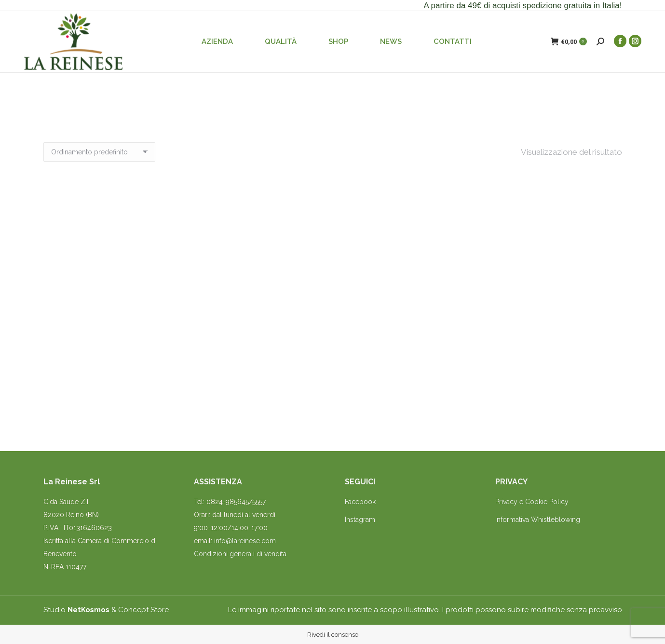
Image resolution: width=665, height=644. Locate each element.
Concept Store (143, 610)
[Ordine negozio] (99, 152)
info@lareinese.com (245, 541)
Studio (76, 610)
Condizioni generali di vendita (240, 554)
